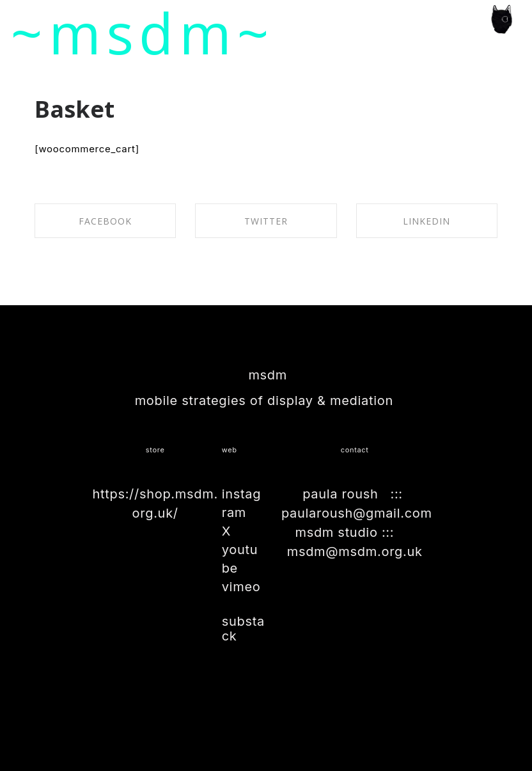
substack (243, 628)
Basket (74, 109)
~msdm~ (143, 33)
